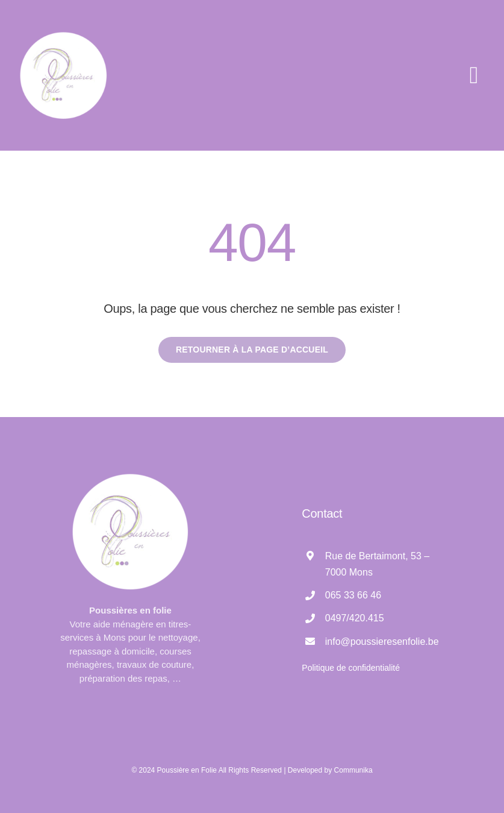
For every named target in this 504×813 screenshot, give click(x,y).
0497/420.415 (355, 618)
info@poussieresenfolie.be (382, 642)
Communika (353, 770)
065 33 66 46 (353, 595)
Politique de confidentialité (351, 668)
